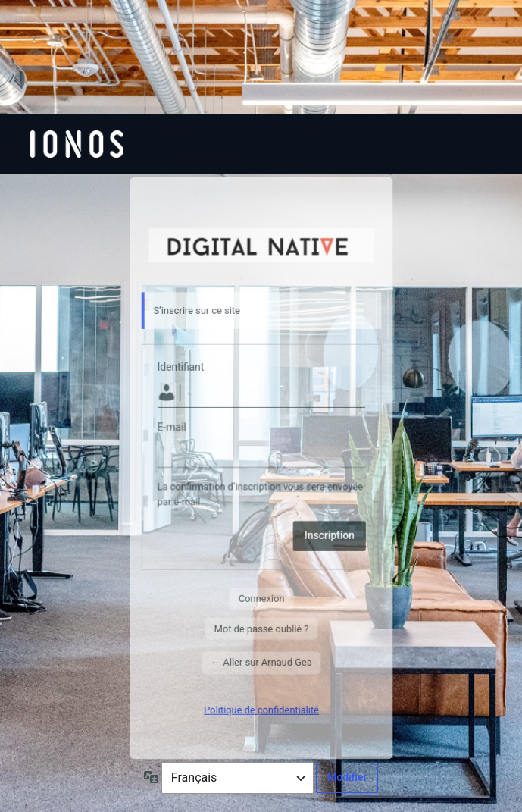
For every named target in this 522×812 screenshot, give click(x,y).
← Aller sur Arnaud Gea (261, 662)
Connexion (261, 599)
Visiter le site (261, 244)
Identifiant (180, 367)
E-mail (171, 428)
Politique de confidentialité (261, 709)
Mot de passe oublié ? (261, 628)
